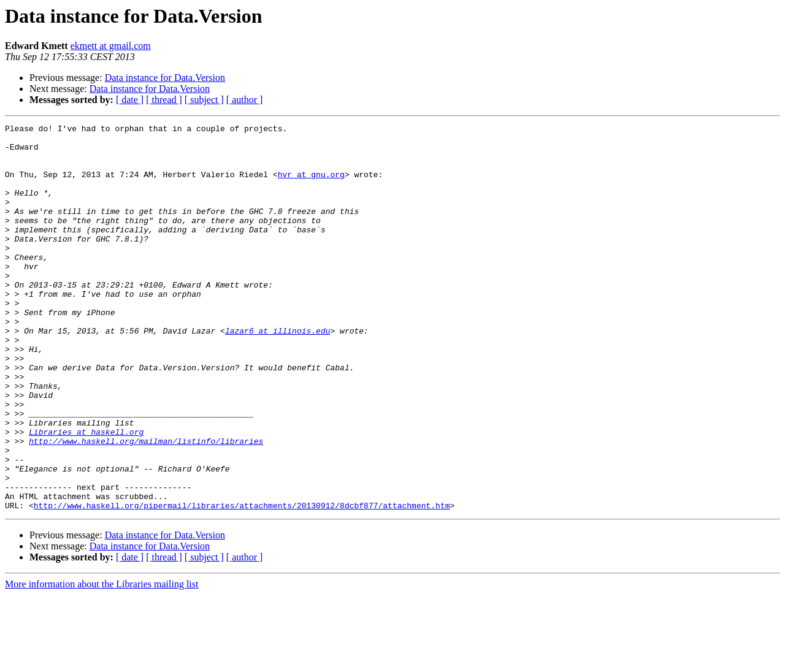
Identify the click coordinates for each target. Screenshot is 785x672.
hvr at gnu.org (311, 185)
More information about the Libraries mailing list (101, 661)
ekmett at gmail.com (111, 46)
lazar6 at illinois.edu (278, 373)
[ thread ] (164, 100)
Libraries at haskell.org (86, 494)
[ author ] (245, 100)
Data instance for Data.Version (165, 78)
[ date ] (130, 100)
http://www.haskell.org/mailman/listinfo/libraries (146, 505)
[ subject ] (204, 100)
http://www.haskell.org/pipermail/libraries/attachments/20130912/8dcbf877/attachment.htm (242, 582)
